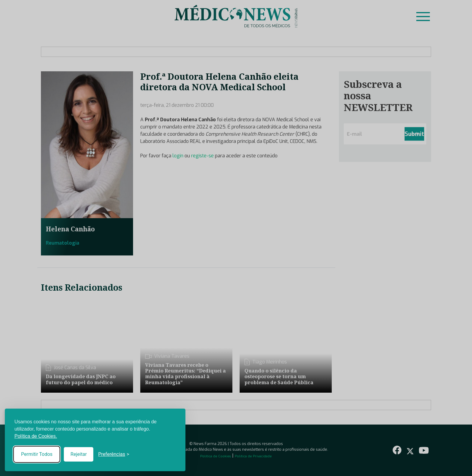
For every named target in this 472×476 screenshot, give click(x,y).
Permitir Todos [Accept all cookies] (37, 454)
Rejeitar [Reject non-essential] (79, 454)
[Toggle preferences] (114, 454)
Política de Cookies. (36, 436)
